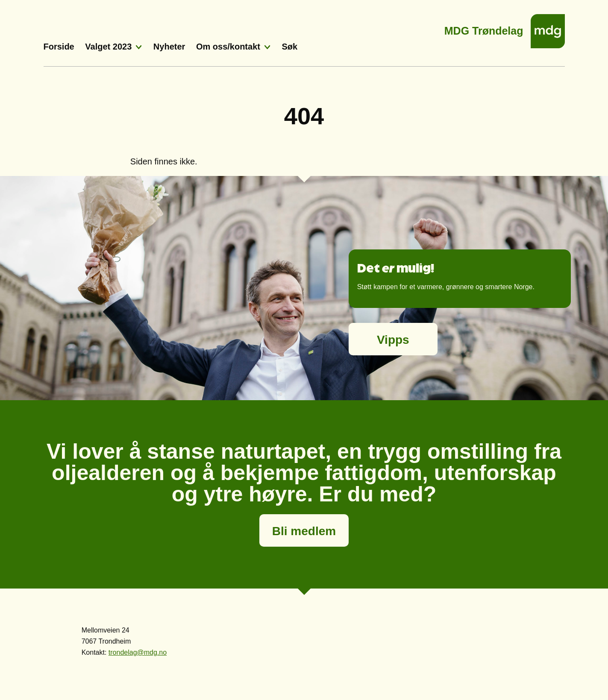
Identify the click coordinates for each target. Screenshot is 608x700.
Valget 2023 (108, 47)
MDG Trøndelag (484, 28)
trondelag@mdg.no (138, 652)
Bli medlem (304, 531)
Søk (290, 47)
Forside (59, 47)
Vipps (393, 340)
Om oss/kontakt (228, 47)
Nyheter (169, 47)
